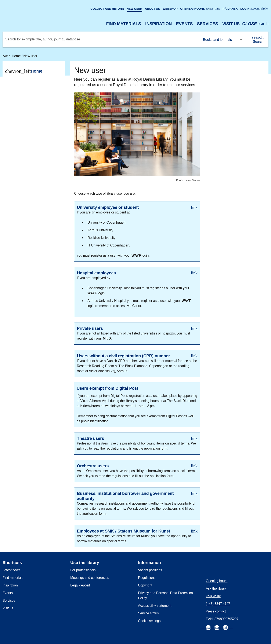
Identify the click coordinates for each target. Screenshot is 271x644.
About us (152, 9)
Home (12, 56)
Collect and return (107, 9)
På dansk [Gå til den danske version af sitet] (230, 9)
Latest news (11, 570)
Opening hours (200, 9)
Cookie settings (149, 621)
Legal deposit (80, 585)
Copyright (145, 585)
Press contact (216, 611)
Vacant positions (150, 570)
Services (208, 24)
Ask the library (216, 588)
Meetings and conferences (90, 578)
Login (254, 9)
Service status (148, 613)
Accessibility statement (155, 606)
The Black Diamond (181, 401)
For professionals (83, 570)
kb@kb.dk (213, 596)
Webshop (170, 9)
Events (185, 24)
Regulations (147, 578)
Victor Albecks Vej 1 (95, 401)
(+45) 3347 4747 (218, 604)
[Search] (258, 39)
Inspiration (158, 24)
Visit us (231, 24)
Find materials (124, 24)
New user (134, 9)
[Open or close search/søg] (255, 24)
